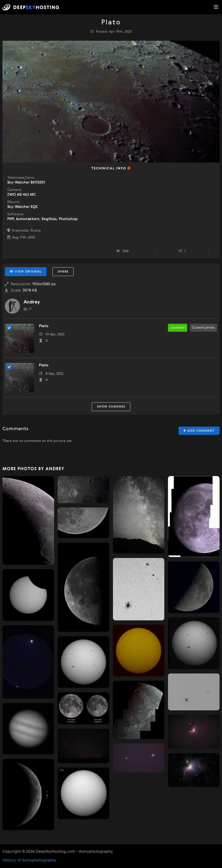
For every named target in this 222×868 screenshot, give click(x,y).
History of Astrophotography (29, 860)
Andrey (32, 302)
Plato (44, 326)
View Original (26, 272)
